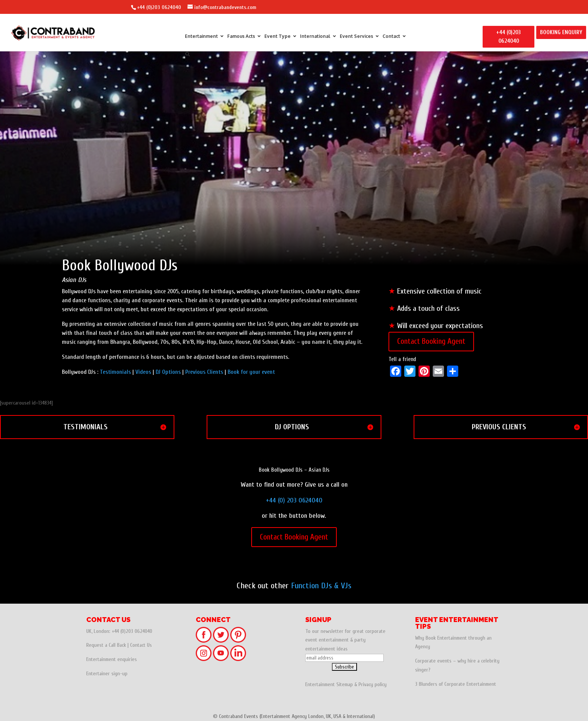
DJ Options (168, 372)
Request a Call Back (106, 645)
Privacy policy (373, 684)
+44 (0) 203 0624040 (294, 500)
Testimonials (115, 372)
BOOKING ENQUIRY (561, 32)
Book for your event (251, 372)
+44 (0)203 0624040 (159, 7)
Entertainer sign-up (107, 674)
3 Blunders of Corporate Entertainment (456, 684)
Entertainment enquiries (112, 659)
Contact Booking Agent (431, 341)
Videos (143, 372)
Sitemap (345, 684)
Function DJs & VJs (321, 586)
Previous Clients (204, 372)
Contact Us (141, 645)
